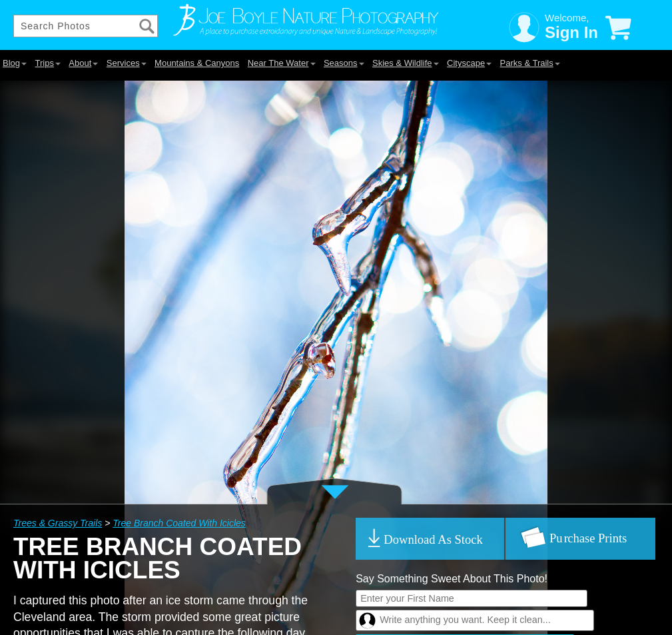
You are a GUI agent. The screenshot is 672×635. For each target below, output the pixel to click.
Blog (15, 63)
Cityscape (469, 63)
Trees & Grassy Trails (58, 523)
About (83, 63)
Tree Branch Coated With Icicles (179, 523)
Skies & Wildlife (406, 63)
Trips (47, 63)
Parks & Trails (530, 63)
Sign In (571, 32)
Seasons (344, 63)
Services (127, 63)
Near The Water (282, 63)
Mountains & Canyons (197, 63)
